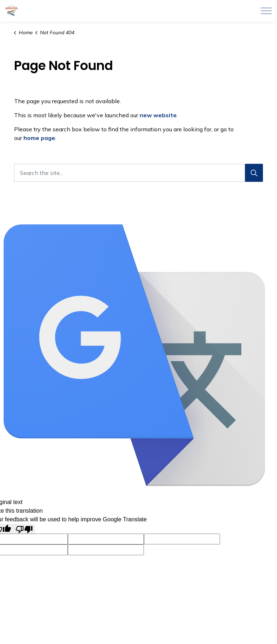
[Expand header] (266, 11)
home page (39, 138)
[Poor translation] (24, 529)
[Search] (254, 173)
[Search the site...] (138, 173)
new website (158, 115)
